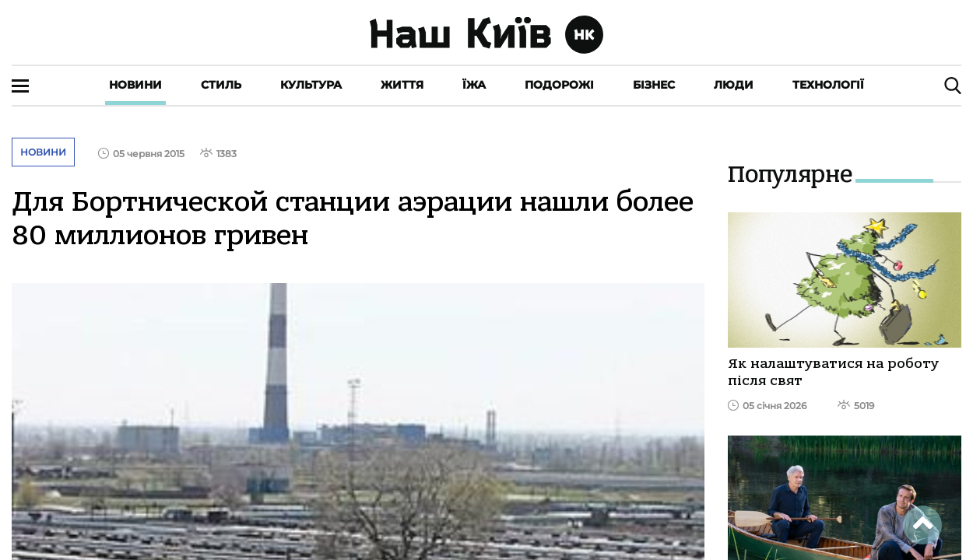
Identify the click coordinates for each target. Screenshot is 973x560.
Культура (311, 85)
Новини (135, 85)
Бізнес (654, 85)
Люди (734, 85)
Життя (402, 85)
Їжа (474, 85)
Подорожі (559, 85)
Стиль (221, 85)
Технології (828, 85)
